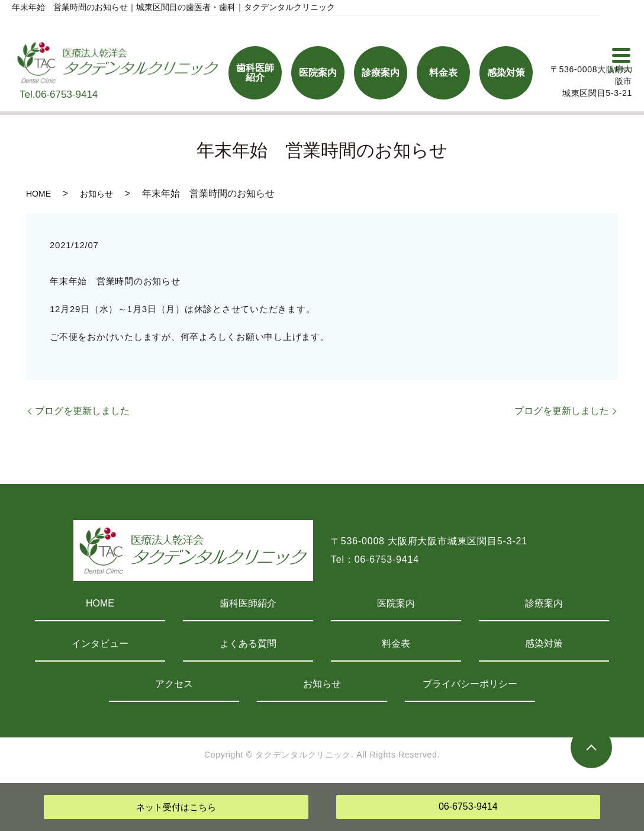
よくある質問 (248, 644)
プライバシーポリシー (470, 684)
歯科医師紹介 (248, 603)
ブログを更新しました (82, 411)
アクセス (174, 684)
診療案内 (544, 603)
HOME (38, 194)
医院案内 (396, 603)
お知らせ (96, 194)
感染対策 (544, 644)
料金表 (396, 644)
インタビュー (100, 644)
